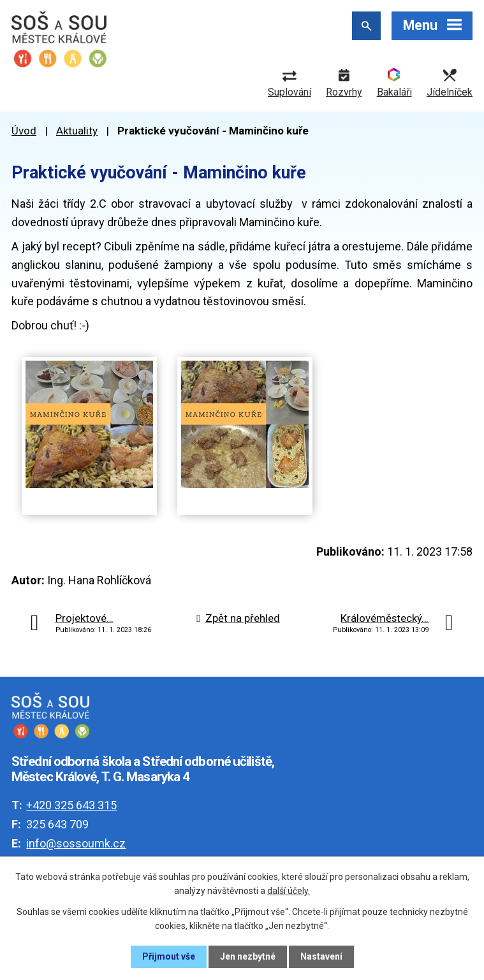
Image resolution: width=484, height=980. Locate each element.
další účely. (289, 891)
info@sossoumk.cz (76, 843)
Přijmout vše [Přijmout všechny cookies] (169, 956)
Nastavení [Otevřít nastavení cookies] (321, 956)
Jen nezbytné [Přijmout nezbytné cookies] (248, 956)
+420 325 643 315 (71, 805)
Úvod (24, 131)
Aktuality (77, 131)
